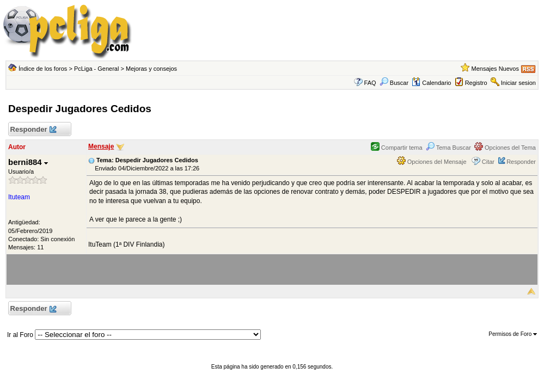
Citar (488, 162)
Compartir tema (397, 148)
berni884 (28, 162)
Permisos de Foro (513, 334)
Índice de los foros (43, 69)
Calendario (431, 83)
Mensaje (101, 146)
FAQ (370, 83)
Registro (476, 83)
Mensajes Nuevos (495, 69)
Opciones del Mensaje (432, 162)
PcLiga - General (97, 69)
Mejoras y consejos (151, 69)
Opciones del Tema (505, 148)
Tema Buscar (448, 148)
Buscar (394, 83)
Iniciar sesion (518, 83)
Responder (33, 130)
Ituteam (19, 197)
